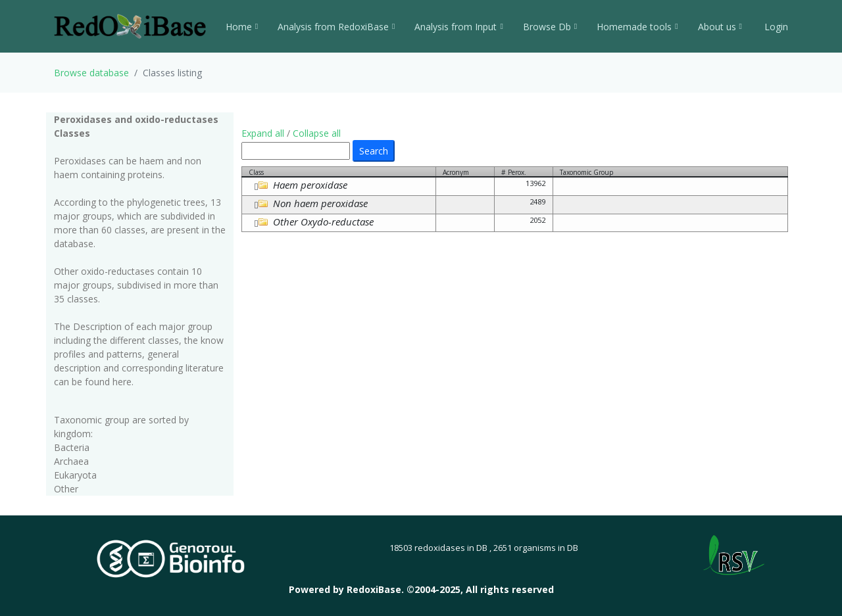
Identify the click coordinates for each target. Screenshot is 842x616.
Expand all (263, 133)
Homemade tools (637, 27)
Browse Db (550, 27)
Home (242, 27)
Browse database (91, 73)
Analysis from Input (458, 27)
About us (720, 27)
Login (775, 27)
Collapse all (317, 133)
